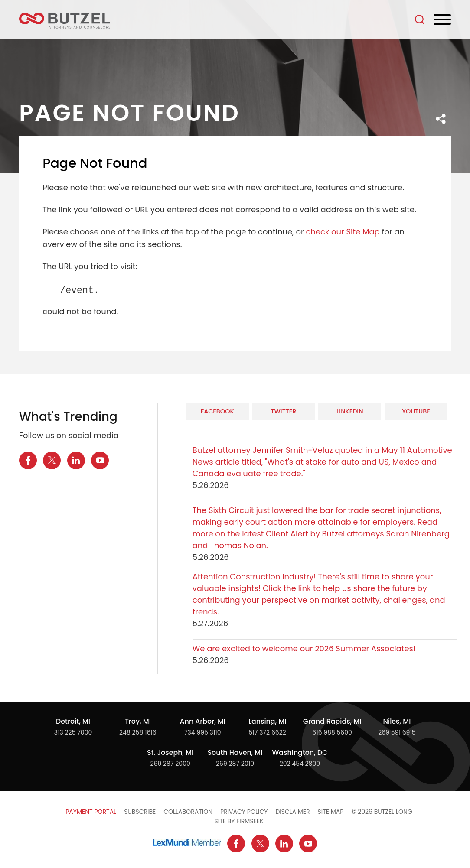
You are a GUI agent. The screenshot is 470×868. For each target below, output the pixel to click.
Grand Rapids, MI (332, 721)
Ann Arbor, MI (203, 721)
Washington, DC (300, 753)
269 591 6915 (397, 732)
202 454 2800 (300, 764)
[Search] (420, 20)
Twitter (283, 411)
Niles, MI (397, 721)
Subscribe (140, 812)
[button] (441, 119)
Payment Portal (91, 812)
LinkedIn (350, 411)
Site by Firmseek (239, 821)
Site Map (331, 812)
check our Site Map (343, 232)
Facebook (217, 411)
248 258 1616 (138, 732)
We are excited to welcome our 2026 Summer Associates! (304, 649)
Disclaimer (292, 812)
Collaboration (188, 812)
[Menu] (442, 20)
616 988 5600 (332, 732)
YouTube (416, 411)
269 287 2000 (170, 764)
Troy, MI (138, 721)
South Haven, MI (235, 753)
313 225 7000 (73, 732)
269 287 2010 (235, 764)
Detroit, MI (73, 721)
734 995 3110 (203, 732)
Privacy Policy (244, 812)
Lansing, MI (267, 721)
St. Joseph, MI (170, 753)
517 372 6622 (268, 732)
